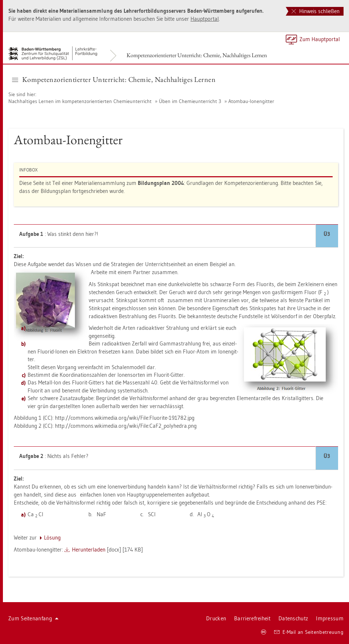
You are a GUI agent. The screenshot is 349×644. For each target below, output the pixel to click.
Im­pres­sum (330, 618)
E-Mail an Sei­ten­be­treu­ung (309, 632)
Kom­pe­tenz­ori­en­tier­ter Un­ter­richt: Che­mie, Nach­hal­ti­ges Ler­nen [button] (114, 79)
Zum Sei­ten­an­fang (33, 618)
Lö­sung (52, 538)
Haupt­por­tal (205, 19)
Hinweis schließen (316, 11)
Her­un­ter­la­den (89, 550)
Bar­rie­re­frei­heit (252, 618)
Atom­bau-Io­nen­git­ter (251, 101)
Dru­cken (216, 618)
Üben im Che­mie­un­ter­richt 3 (190, 101)
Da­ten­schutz (293, 618)
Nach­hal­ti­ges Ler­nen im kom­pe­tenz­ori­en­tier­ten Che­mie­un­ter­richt (80, 101)
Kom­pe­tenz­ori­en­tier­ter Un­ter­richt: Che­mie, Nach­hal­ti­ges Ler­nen (197, 55)
